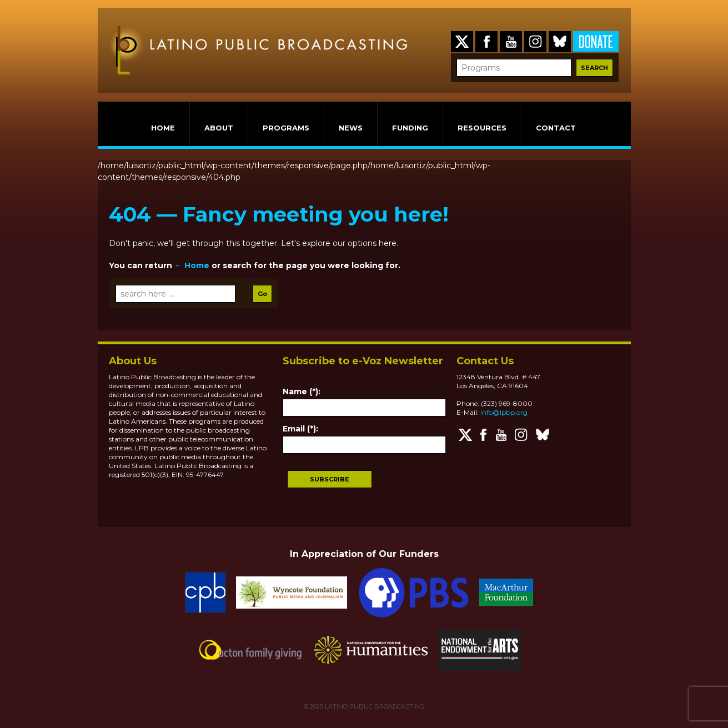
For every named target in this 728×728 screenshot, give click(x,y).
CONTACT (556, 128)
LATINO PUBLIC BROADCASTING (374, 706)
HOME (163, 128)
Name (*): (302, 391)
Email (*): (300, 429)
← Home (192, 265)
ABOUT (219, 128)
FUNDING (410, 128)
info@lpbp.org (504, 412)
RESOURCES (482, 128)
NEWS (351, 128)
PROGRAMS (286, 128)
